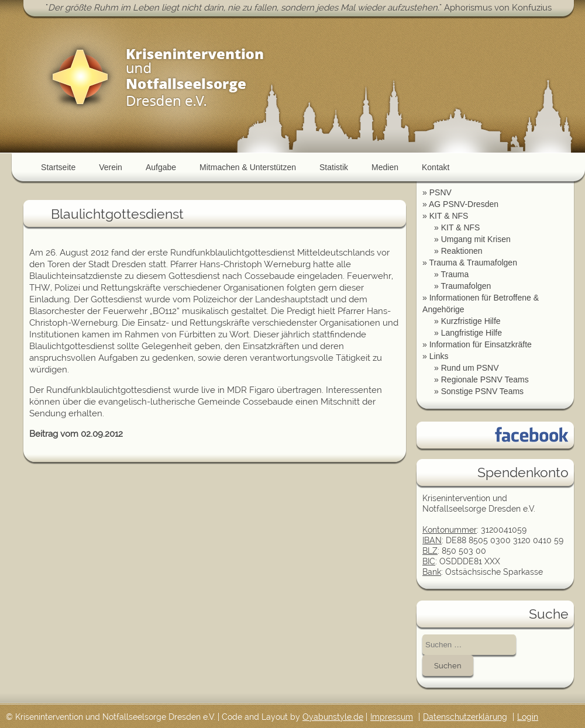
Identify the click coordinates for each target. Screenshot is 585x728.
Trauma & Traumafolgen (473, 263)
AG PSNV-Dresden (464, 204)
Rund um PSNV (470, 368)
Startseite (58, 167)
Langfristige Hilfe (472, 333)
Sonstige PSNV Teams (482, 391)
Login (528, 717)
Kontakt (436, 167)
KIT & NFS (449, 216)
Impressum (392, 717)
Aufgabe (161, 167)
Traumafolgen (466, 286)
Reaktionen (462, 251)
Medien (385, 167)
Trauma (455, 274)
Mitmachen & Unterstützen (248, 167)
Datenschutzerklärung (465, 717)
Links (439, 356)
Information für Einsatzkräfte (481, 344)
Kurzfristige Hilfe (471, 321)
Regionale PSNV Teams (485, 379)
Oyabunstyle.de (333, 717)
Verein (111, 167)
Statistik (334, 167)
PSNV (441, 192)
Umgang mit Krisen (476, 239)
